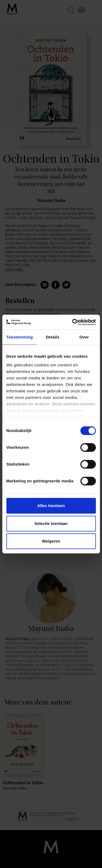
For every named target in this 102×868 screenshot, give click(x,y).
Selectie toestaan (51, 523)
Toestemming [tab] (20, 337)
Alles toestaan (51, 506)
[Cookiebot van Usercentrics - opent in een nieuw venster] (73, 322)
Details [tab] (52, 337)
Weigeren (51, 541)
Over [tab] (84, 337)
